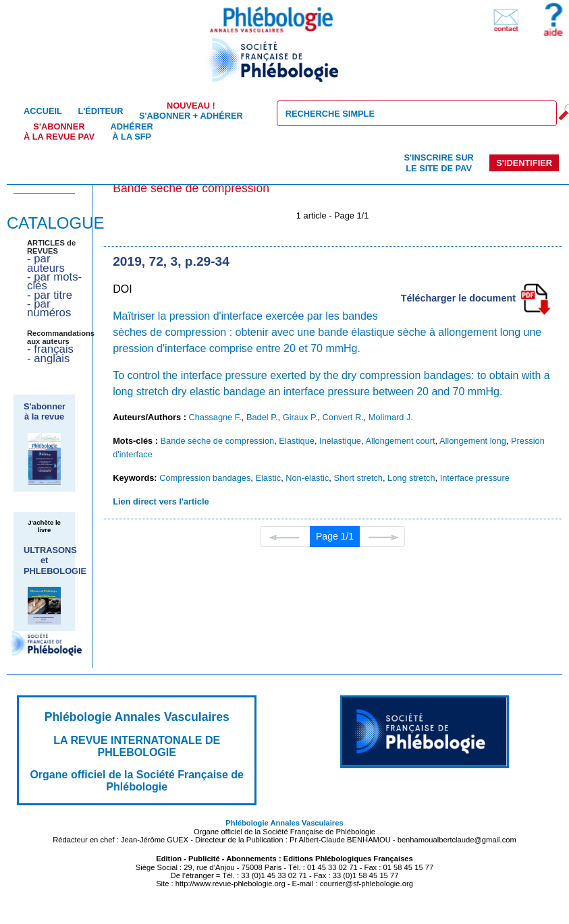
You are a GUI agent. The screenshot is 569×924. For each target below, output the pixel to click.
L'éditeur (100, 111)
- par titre (50, 295)
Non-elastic (307, 478)
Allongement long (473, 441)
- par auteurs (46, 263)
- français (50, 349)
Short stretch (358, 478)
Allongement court (400, 441)
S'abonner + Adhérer (191, 111)
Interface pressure (475, 478)
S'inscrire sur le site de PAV (438, 163)
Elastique (297, 441)
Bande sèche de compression (218, 441)
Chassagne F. (215, 417)
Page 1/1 (335, 536)
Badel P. (262, 417)
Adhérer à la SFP (132, 132)
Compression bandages (205, 478)
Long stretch (411, 478)
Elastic (268, 478)
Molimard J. (391, 417)
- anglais (48, 358)
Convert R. (343, 417)
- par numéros (49, 308)
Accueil (43, 111)
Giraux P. (300, 417)
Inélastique (340, 441)
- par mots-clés (54, 281)
